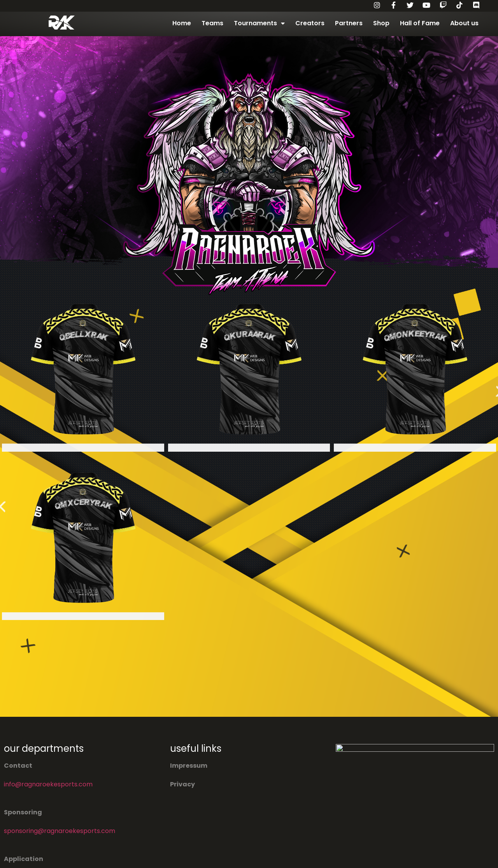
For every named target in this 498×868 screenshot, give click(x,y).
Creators (310, 23)
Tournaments (259, 23)
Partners (349, 23)
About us (464, 23)
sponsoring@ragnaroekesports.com (60, 831)
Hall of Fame (420, 23)
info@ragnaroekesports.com (48, 784)
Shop (381, 23)
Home (182, 23)
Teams (212, 23)
